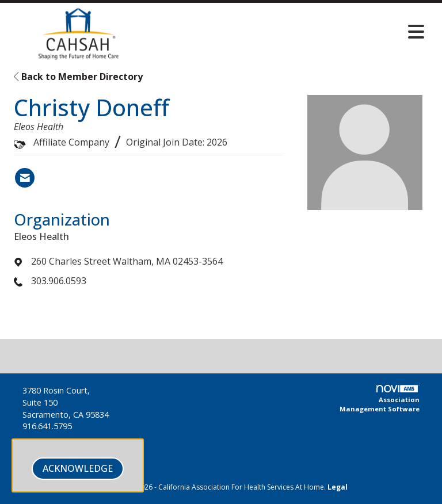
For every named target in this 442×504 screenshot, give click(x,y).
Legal (338, 487)
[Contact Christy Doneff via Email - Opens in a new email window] (25, 178)
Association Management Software (380, 399)
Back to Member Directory (78, 77)
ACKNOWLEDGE (78, 468)
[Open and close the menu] (289, 32)
